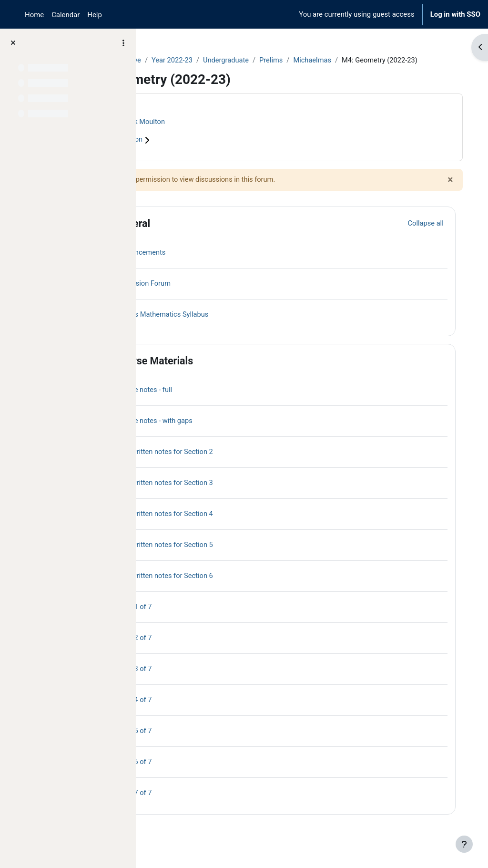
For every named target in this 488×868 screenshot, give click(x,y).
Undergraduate (301, 61)
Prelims (346, 61)
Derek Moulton (216, 133)
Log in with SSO (455, 14)
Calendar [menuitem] (66, 15)
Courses (168, 61)
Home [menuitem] (34, 15)
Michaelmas (389, 61)
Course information (190, 151)
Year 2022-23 (246, 61)
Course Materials (227, 372)
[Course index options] (123, 43)
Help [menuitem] (95, 15)
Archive (203, 61)
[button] (171, 235)
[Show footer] (464, 844)
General (205, 234)
